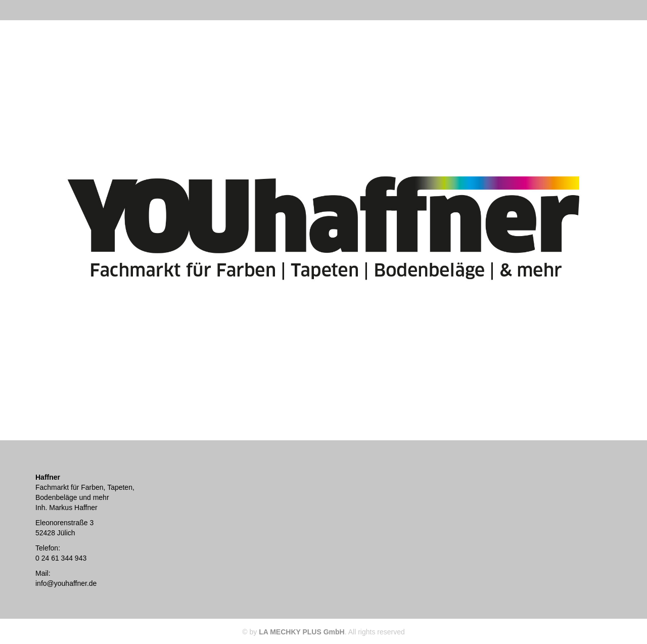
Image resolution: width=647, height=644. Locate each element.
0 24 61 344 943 (61, 558)
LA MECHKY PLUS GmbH (302, 632)
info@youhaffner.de (66, 583)
